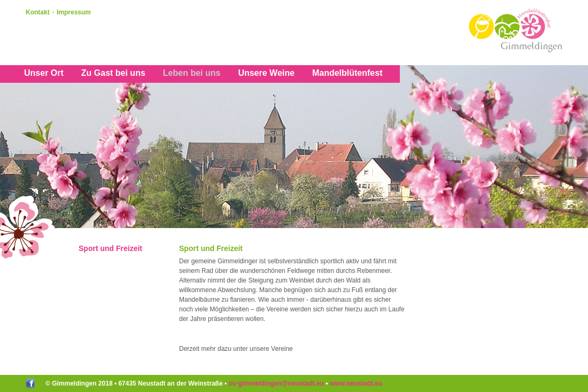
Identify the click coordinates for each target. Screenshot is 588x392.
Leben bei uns (192, 73)
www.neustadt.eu (356, 383)
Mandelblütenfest (347, 73)
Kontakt (38, 12)
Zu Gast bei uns (113, 73)
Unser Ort (44, 73)
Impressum (74, 12)
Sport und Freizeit (110, 248)
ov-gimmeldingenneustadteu (276, 383)
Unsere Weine (266, 73)
